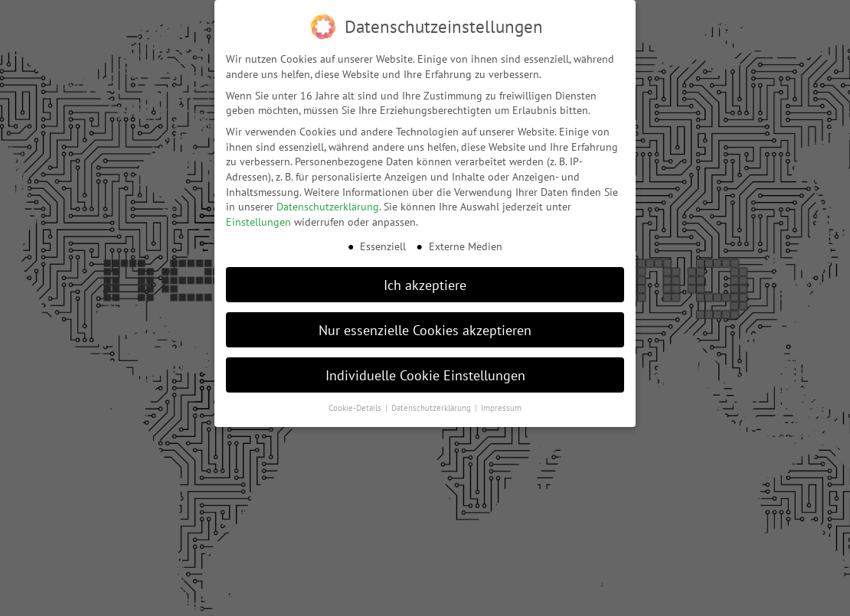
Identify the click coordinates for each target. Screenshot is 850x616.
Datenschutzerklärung (328, 204)
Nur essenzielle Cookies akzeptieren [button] (425, 327)
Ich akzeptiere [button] (425, 282)
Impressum (501, 406)
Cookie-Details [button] (356, 406)
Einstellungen (258, 220)
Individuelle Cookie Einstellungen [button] (425, 372)
